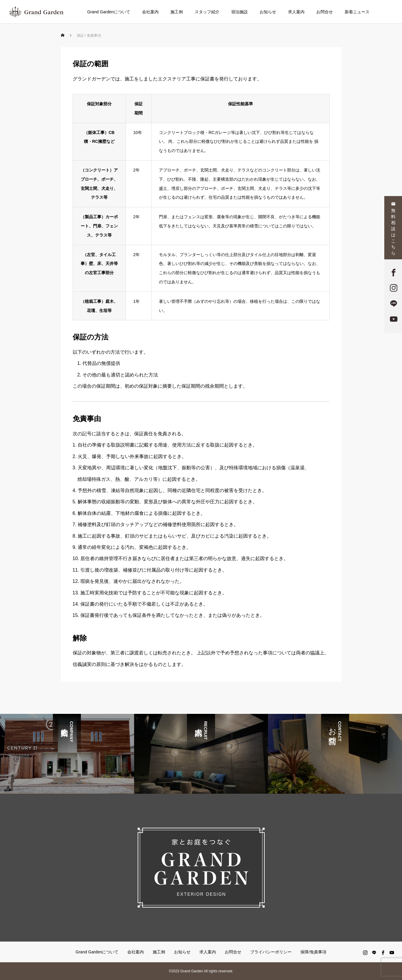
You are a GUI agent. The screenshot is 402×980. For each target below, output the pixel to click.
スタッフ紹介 (207, 12)
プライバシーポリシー (271, 952)
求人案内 (296, 12)
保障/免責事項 (313, 952)
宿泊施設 (240, 12)
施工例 (177, 12)
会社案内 (150, 12)
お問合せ (325, 12)
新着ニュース (357, 12)
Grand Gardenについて (109, 12)
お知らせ (268, 12)
